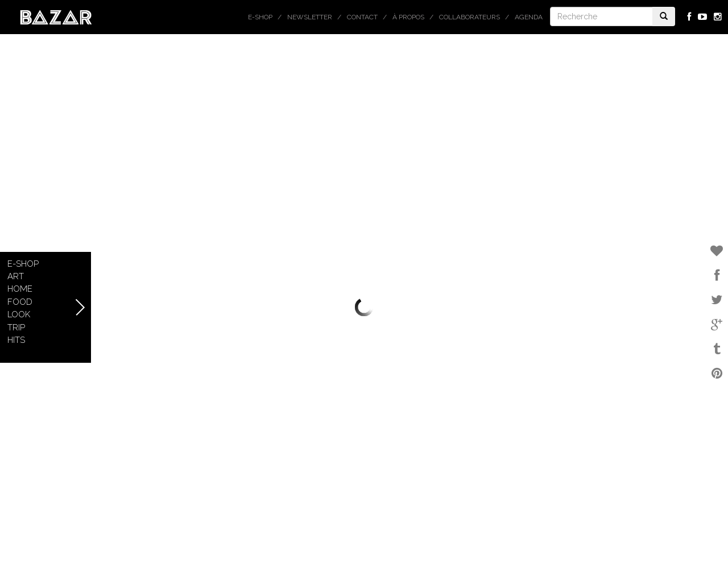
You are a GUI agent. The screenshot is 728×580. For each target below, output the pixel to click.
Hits (16, 340)
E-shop (260, 17)
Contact (362, 17)
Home (20, 289)
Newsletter (310, 17)
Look (19, 314)
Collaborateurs (470, 17)
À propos (408, 17)
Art (16, 276)
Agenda (529, 17)
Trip (16, 328)
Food (20, 302)
